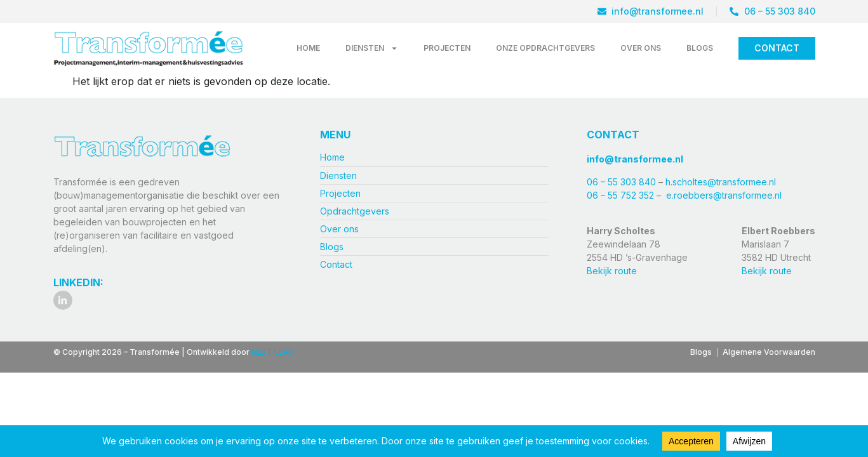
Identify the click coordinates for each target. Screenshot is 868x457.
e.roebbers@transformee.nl (724, 195)
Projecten (447, 48)
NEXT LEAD (273, 352)
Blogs (700, 48)
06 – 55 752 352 (620, 195)
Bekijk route (612, 271)
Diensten (372, 48)
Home (308, 48)
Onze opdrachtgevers (545, 48)
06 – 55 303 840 (623, 182)
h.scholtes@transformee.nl (721, 182)
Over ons (641, 48)
